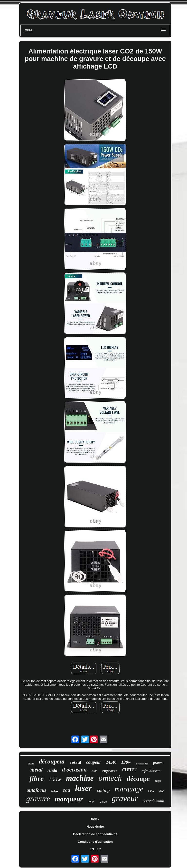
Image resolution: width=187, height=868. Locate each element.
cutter (129, 769)
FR (99, 849)
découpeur (52, 761)
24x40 (111, 762)
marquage (129, 789)
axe (161, 791)
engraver (110, 771)
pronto (158, 763)
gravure (38, 799)
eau (66, 790)
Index (95, 819)
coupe (91, 801)
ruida (52, 770)
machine (80, 778)
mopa (158, 781)
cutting (103, 790)
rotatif (76, 762)
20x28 (31, 764)
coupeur (94, 762)
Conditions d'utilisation (95, 842)
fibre (37, 778)
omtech (110, 778)
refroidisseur (151, 771)
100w (55, 779)
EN (92, 849)
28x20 (103, 802)
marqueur (69, 799)
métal (37, 770)
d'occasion (74, 770)
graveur (125, 798)
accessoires (142, 763)
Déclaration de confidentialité (95, 834)
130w (126, 762)
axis (94, 771)
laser (84, 788)
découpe (138, 779)
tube (54, 791)
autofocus (36, 790)
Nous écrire (95, 827)
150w (151, 791)
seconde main (153, 801)
